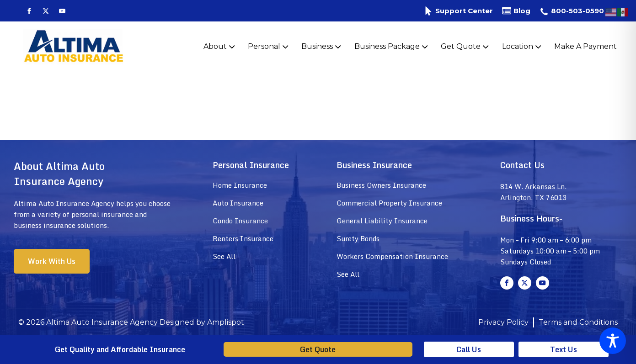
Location (523, 47)
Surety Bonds (358, 238)
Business (322, 47)
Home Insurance (240, 185)
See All (224, 256)
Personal (269, 47)
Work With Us (52, 261)
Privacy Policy (503, 322)
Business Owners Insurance (381, 185)
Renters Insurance (243, 238)
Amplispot (226, 322)
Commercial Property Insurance (389, 203)
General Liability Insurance (382, 221)
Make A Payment (585, 46)
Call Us (469, 349)
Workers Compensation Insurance (392, 256)
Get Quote (466, 47)
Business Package (392, 47)
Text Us (564, 349)
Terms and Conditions (578, 322)
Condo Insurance (240, 221)
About (220, 47)
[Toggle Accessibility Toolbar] (613, 341)
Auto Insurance (238, 203)
